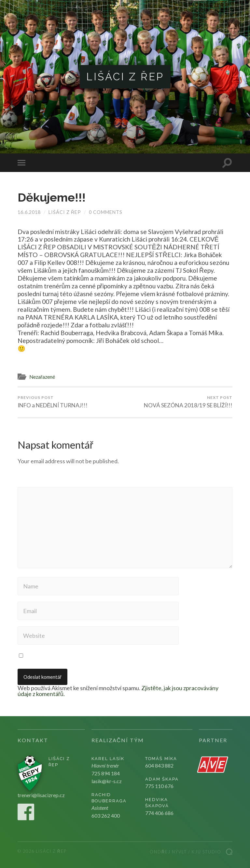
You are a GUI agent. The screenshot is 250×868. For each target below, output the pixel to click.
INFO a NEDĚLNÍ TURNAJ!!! (53, 402)
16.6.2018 (29, 212)
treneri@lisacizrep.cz (41, 795)
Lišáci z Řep (125, 77)
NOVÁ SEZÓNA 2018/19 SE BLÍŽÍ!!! (188, 402)
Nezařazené (42, 377)
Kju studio (207, 852)
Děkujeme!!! (52, 197)
